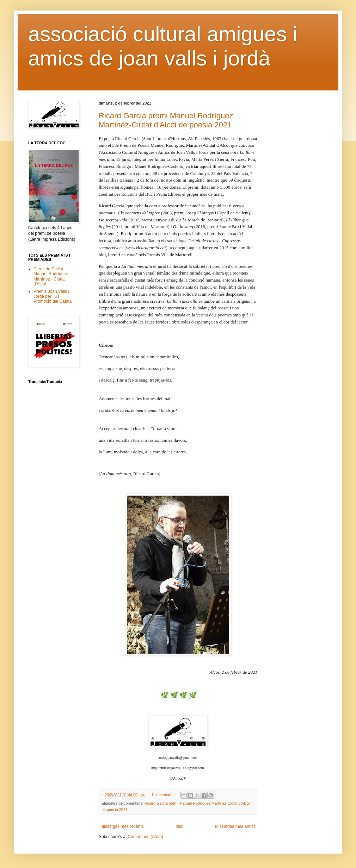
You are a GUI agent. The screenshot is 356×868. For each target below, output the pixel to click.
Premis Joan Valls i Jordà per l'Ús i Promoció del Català (53, 297)
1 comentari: (162, 795)
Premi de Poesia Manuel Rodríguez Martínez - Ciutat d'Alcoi (51, 276)
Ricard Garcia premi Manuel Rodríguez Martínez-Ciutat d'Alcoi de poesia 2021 (166, 120)
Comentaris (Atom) (145, 837)
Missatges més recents (122, 826)
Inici (179, 826)
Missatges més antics (235, 826)
